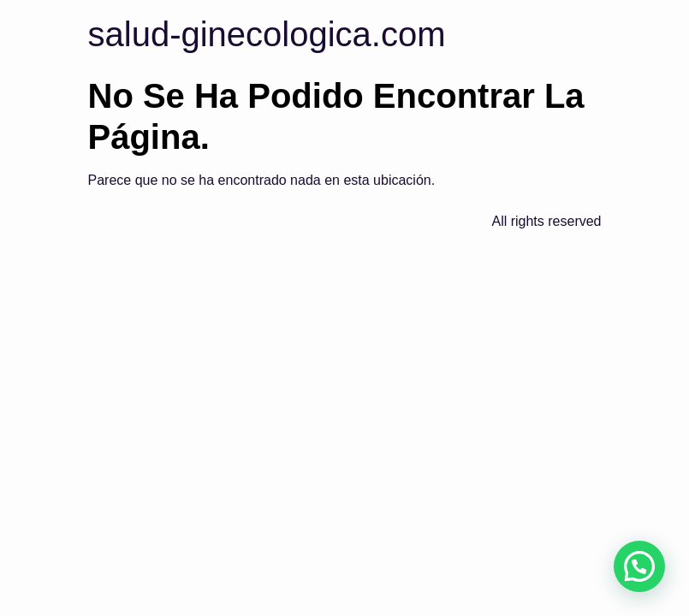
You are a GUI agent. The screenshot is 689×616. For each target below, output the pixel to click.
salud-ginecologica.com (267, 34)
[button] (639, 566)
